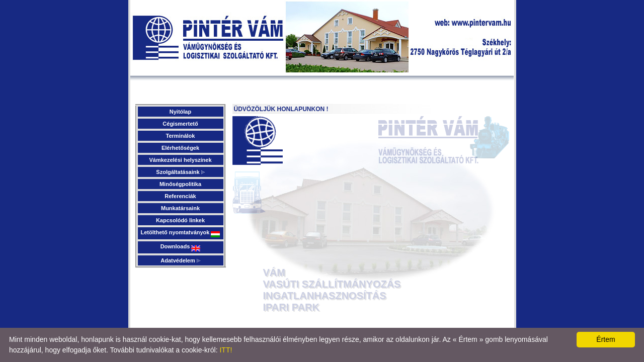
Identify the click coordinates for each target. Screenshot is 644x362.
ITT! (226, 350)
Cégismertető (180, 124)
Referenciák (180, 196)
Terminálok (181, 136)
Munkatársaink (180, 208)
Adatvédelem (180, 260)
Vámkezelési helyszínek (180, 160)
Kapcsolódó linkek (180, 220)
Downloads (181, 247)
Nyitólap (180, 112)
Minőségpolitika (180, 184)
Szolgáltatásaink (180, 172)
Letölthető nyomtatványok (181, 233)
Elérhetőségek (180, 148)
